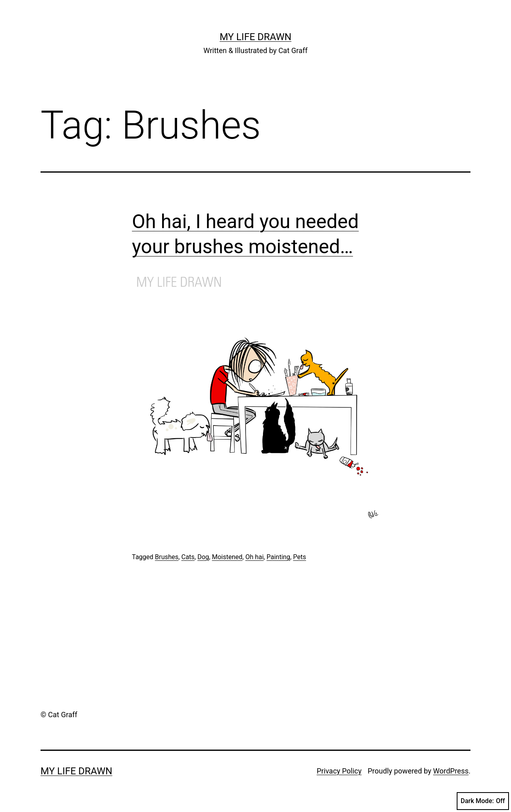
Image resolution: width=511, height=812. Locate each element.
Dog (203, 557)
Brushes (167, 557)
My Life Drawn (255, 37)
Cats (188, 557)
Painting (278, 557)
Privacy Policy (339, 771)
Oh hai (254, 557)
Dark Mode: (483, 801)
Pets (299, 557)
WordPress (451, 771)
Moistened (227, 557)
